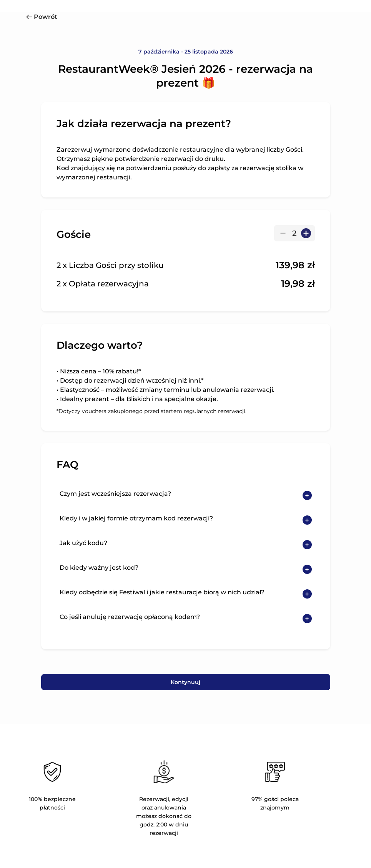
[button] (186, 495)
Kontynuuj (185, 682)
